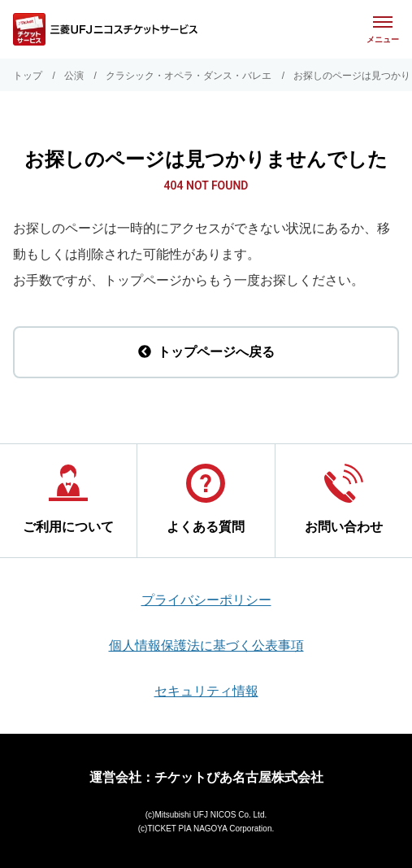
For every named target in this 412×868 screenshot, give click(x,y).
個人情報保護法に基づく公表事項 (206, 646)
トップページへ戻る (206, 352)
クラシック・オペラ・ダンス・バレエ (189, 76)
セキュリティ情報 (206, 691)
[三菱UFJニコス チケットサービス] (105, 29)
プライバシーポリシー (206, 600)
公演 (74, 76)
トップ (28, 76)
